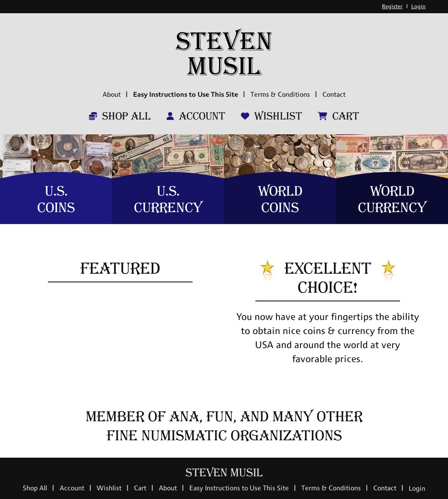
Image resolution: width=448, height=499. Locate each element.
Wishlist (272, 116)
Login (418, 6)
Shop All (120, 116)
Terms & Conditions (280, 94)
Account (196, 116)
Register (392, 6)
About (112, 94)
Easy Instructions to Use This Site (186, 94)
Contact (334, 94)
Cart (338, 116)
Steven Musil (224, 473)
